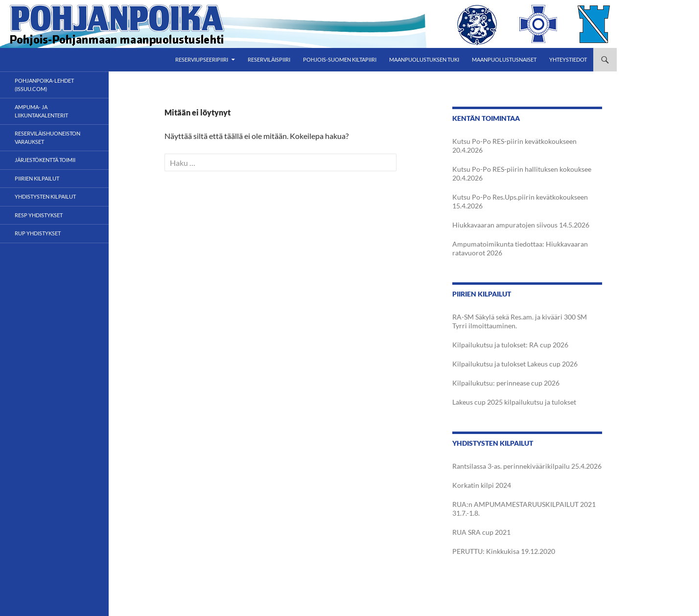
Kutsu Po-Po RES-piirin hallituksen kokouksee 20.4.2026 (522, 173)
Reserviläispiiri (269, 59)
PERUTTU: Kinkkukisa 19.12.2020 (504, 551)
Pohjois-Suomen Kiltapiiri (340, 59)
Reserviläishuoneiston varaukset (47, 137)
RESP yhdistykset (39, 215)
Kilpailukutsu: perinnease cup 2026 (506, 383)
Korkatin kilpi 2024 (482, 485)
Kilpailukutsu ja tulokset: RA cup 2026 (510, 345)
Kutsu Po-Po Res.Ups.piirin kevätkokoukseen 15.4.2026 (520, 201)
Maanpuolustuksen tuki (424, 59)
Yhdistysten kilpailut (45, 196)
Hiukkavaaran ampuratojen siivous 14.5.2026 (521, 225)
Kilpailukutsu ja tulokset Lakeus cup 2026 (515, 364)
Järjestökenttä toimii (45, 160)
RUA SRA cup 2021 (481, 532)
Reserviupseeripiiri (202, 59)
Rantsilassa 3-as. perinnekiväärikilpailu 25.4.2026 (527, 466)
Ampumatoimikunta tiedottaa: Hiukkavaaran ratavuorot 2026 (520, 248)
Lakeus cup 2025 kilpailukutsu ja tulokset (514, 402)
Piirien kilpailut (37, 178)
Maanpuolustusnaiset (504, 59)
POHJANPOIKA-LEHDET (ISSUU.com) (44, 85)
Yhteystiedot (568, 59)
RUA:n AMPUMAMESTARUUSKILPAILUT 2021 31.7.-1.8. (524, 509)
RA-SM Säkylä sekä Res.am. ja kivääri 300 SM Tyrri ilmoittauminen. (520, 321)
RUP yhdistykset (38, 233)
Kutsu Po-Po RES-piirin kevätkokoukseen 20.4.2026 (514, 146)
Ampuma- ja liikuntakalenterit (41, 111)
